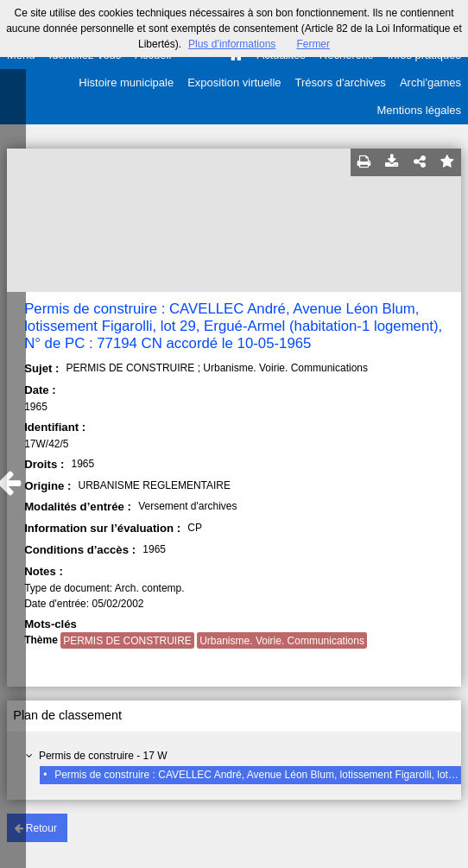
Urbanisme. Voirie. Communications (282, 641)
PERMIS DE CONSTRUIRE (127, 641)
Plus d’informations (232, 44)
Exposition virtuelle (234, 82)
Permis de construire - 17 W (103, 756)
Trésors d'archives (341, 82)
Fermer (313, 44)
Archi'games (430, 82)
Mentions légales (419, 110)
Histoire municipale (126, 82)
